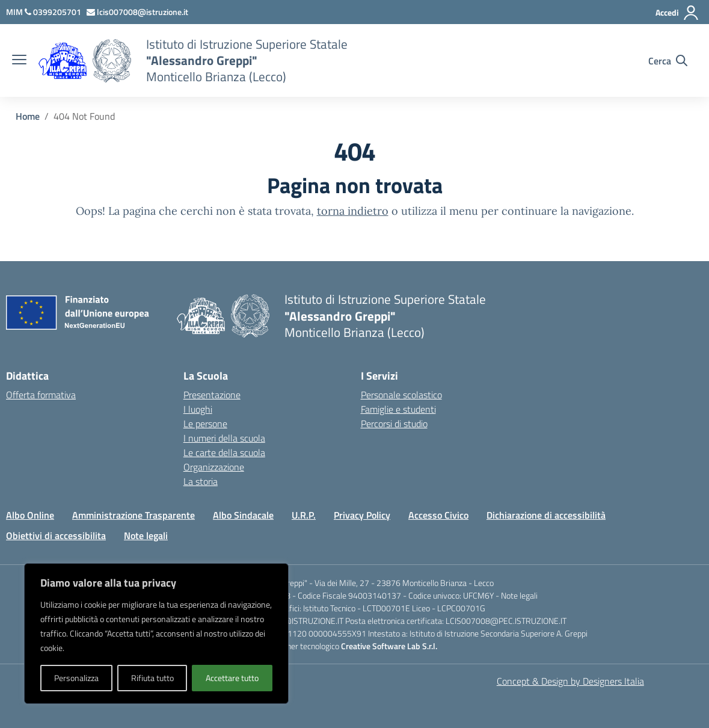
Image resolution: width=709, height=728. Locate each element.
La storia (201, 481)
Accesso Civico (438, 515)
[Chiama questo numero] (54, 12)
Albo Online (30, 515)
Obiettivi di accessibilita (56, 535)
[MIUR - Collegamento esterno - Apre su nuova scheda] (15, 12)
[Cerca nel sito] (668, 61)
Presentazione (212, 395)
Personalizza (76, 678)
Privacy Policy (362, 515)
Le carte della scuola (224, 452)
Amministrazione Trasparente (134, 515)
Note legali (146, 535)
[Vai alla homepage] (112, 61)
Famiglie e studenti (398, 409)
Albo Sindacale (243, 515)
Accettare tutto (232, 678)
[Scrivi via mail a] (138, 12)
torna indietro (353, 211)
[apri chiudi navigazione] (19, 61)
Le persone (205, 424)
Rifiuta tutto (152, 678)
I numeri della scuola (224, 438)
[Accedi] (677, 13)
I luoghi (198, 409)
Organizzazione (214, 467)
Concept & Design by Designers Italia (570, 681)
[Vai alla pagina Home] (28, 116)
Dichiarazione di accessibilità (546, 515)
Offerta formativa (41, 395)
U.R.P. (304, 515)
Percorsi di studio (394, 424)
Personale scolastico (401, 395)
